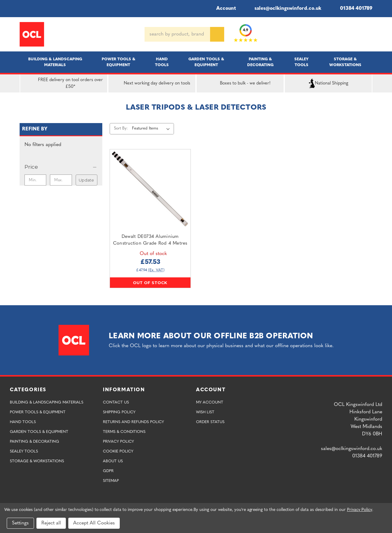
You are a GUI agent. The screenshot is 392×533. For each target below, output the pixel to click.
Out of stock (150, 283)
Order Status (210, 422)
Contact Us (116, 402)
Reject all (51, 523)
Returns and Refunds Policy (133, 422)
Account (222, 9)
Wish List (205, 412)
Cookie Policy (118, 451)
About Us (113, 461)
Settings (20, 523)
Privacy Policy (118, 442)
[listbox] (152, 129)
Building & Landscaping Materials (55, 62)
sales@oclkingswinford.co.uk (283, 9)
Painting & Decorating (260, 62)
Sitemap (111, 481)
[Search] (217, 34)
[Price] (61, 167)
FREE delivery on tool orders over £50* (63, 84)
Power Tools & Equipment (119, 62)
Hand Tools (162, 62)
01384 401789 (352, 9)
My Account (210, 402)
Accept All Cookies (94, 523)
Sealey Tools (302, 62)
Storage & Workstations (345, 62)
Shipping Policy (119, 412)
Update (86, 180)
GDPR (108, 471)
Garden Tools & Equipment (206, 62)
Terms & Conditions (124, 432)
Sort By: (121, 128)
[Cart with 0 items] (370, 34)
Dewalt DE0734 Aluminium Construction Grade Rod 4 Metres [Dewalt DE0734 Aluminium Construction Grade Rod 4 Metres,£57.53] (150, 240)
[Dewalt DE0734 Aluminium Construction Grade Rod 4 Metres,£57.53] (150, 190)
